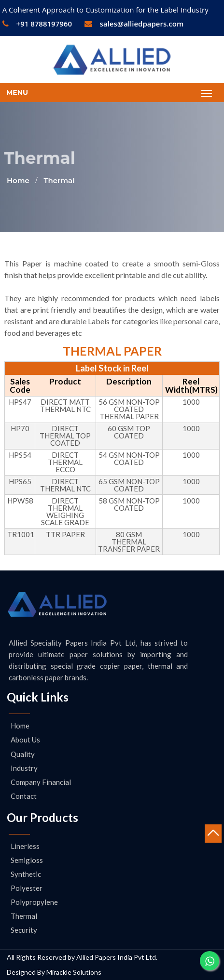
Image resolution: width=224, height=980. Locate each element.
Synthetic (26, 874)
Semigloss (27, 860)
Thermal (59, 180)
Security (24, 930)
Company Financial (41, 782)
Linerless (25, 846)
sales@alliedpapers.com (134, 24)
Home (18, 180)
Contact (24, 796)
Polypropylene (34, 902)
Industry (24, 768)
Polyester (27, 888)
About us (25, 740)
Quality (23, 754)
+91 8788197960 (37, 24)
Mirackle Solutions (74, 972)
